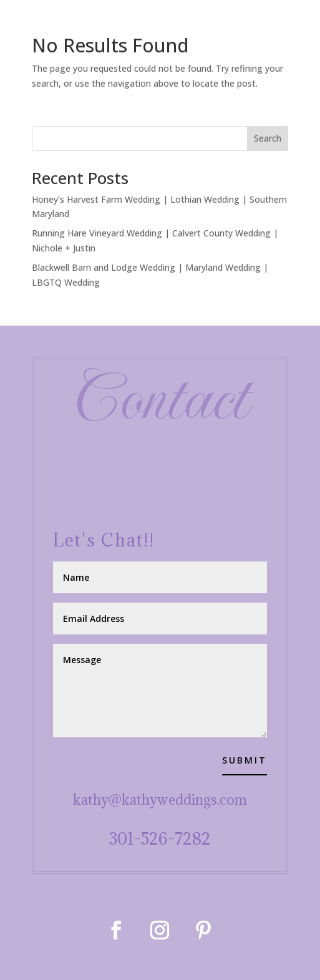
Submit (245, 760)
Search (268, 138)
